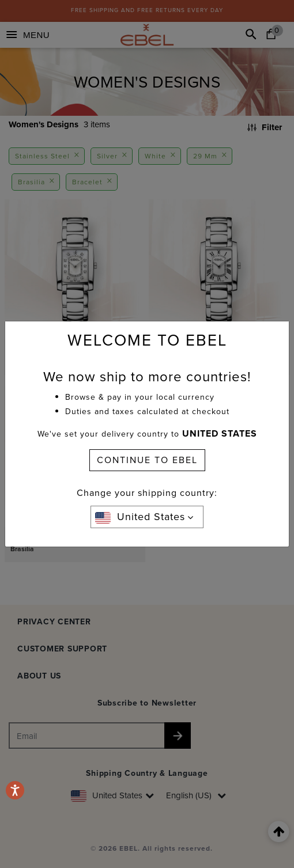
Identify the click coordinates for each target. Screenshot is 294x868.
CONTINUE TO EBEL (147, 460)
